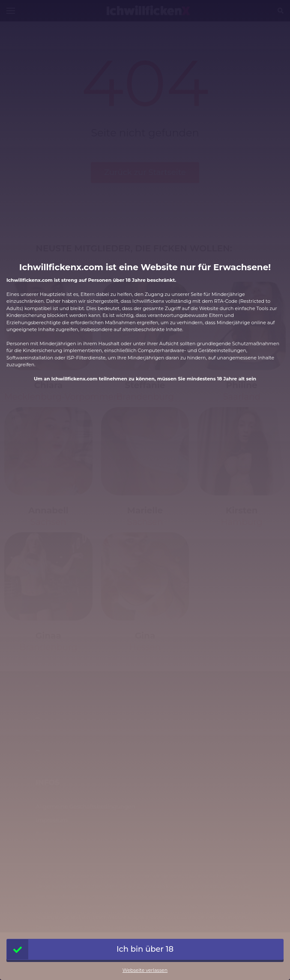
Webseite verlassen (145, 970)
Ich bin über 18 (90, 949)
